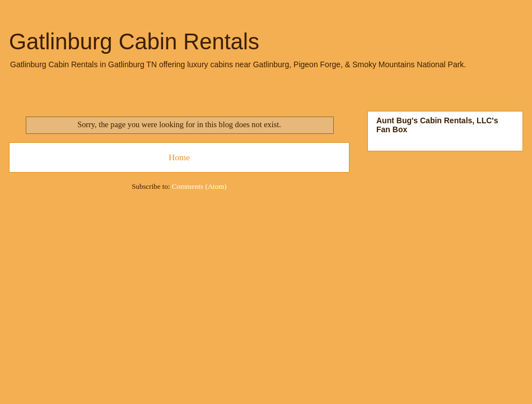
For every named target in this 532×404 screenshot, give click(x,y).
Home (179, 157)
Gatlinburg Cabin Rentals (134, 41)
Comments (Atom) (199, 186)
